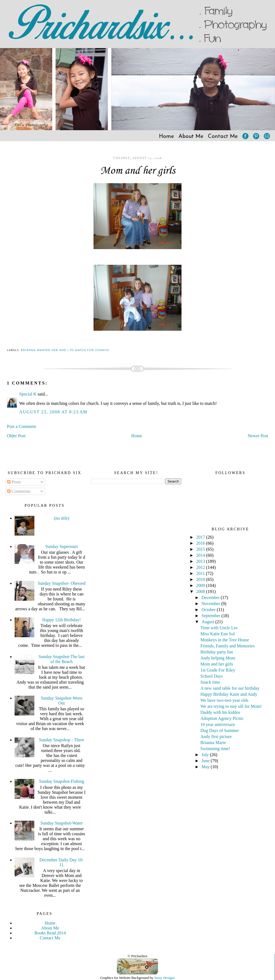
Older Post (16, 436)
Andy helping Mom (218, 658)
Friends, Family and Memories (228, 646)
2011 (201, 573)
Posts (14, 482)
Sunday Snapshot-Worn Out (61, 701)
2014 (201, 555)
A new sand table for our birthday (230, 688)
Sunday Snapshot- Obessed (62, 583)
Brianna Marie (213, 743)
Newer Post (258, 436)
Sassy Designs (165, 978)
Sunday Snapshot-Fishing (62, 781)
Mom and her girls (138, 171)
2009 (201, 585)
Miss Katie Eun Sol (218, 634)
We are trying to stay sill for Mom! (231, 706)
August (208, 622)
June (206, 761)
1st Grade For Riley (218, 670)
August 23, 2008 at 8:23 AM (53, 412)
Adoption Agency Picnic (222, 718)
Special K (28, 394)
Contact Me (223, 137)
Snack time (210, 682)
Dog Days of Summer (220, 730)
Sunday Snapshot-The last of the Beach (61, 659)
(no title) (62, 518)
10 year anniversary (218, 724)
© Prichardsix (137, 956)
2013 (201, 561)
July (206, 755)
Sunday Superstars (61, 546)
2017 (201, 537)
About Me (191, 137)
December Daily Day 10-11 (61, 862)
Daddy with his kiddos (220, 712)
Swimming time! (215, 749)
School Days (212, 676)
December (211, 598)
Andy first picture (216, 737)
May (206, 767)
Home (167, 137)
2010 (201, 579)
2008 (201, 591)
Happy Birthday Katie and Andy (229, 694)
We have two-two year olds (225, 700)
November (211, 604)
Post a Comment (21, 426)
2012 (201, 567)
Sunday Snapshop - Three (62, 740)
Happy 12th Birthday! (62, 620)
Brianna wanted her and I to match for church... (66, 350)
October (209, 610)
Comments (19, 491)
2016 (201, 543)
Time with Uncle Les (219, 628)
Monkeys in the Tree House (225, 640)
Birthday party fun (217, 652)
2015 (201, 549)
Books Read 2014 (50, 933)
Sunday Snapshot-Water (62, 823)
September (211, 616)
